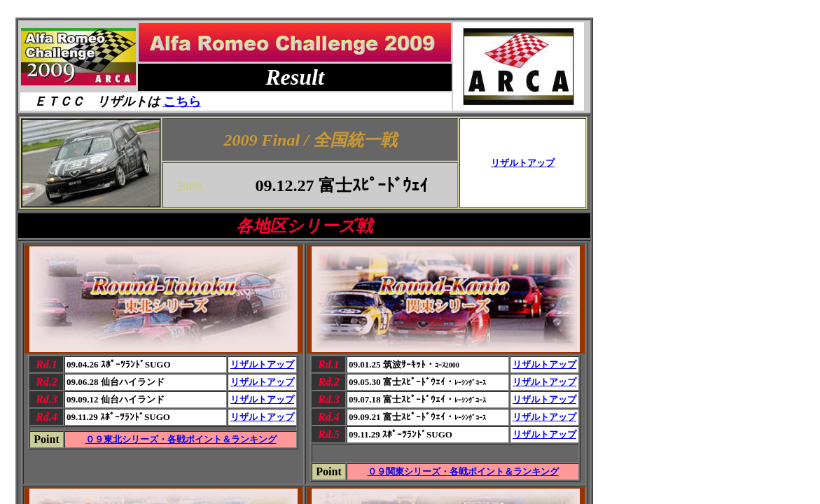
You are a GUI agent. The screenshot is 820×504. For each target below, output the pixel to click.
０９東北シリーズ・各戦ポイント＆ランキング (181, 439)
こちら (182, 101)
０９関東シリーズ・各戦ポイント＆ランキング (463, 471)
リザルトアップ (523, 163)
